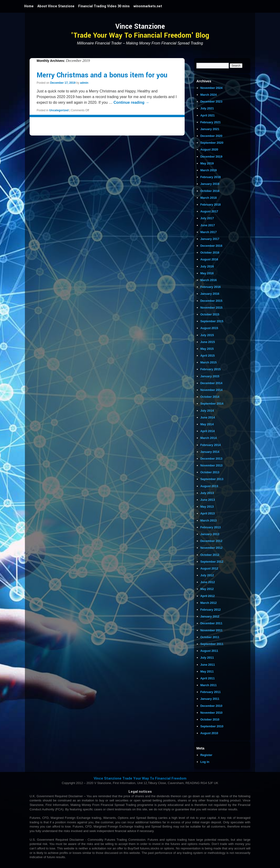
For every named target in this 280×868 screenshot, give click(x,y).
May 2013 (207, 507)
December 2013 (211, 459)
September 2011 (212, 644)
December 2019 (211, 157)
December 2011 (211, 623)
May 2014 (207, 424)
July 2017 (207, 218)
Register (206, 755)
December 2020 (211, 136)
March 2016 (209, 280)
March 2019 (209, 170)
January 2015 (210, 376)
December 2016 (211, 246)
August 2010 (209, 733)
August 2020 (209, 149)
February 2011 (211, 692)
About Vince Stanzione (56, 6)
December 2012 (211, 541)
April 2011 (208, 678)
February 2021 (211, 122)
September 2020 (212, 143)
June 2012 (208, 582)
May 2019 (207, 163)
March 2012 (209, 603)
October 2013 (210, 472)
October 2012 (210, 555)
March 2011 (209, 685)
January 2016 (210, 294)
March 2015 (209, 362)
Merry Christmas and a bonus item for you (102, 75)
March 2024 (209, 95)
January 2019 (210, 184)
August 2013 (209, 486)
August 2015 (209, 328)
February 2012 (211, 610)
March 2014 (209, 438)
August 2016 (209, 259)
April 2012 (208, 596)
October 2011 (210, 637)
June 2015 (208, 342)
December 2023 (211, 102)
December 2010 (211, 706)
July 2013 (207, 493)
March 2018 (209, 198)
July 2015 (207, 335)
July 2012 (207, 575)
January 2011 (210, 699)
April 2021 (208, 115)
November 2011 (212, 630)
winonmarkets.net (148, 6)
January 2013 (210, 534)
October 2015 (210, 314)
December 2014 (211, 383)
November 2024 (212, 88)
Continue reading (131, 102)
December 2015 (211, 301)
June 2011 (208, 665)
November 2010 (212, 713)
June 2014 (208, 417)
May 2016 (207, 273)
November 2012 (212, 548)
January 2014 (210, 452)
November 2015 (212, 308)
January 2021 (210, 129)
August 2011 (209, 651)
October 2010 (210, 719)
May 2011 (207, 671)
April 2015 (208, 356)
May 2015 (207, 349)
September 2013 (212, 479)
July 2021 (207, 108)
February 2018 (211, 205)
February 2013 (211, 527)
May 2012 (207, 589)
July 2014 (207, 411)
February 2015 (211, 369)
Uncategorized (59, 110)
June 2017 (208, 225)
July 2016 (207, 266)
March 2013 (209, 520)
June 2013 (208, 500)
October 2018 (210, 191)
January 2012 (210, 616)
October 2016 (210, 253)
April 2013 (208, 513)
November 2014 (212, 390)
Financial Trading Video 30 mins (104, 6)
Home (29, 6)
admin (84, 83)
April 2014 (208, 431)
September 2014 (212, 404)
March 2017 (209, 232)
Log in (205, 762)
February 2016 (211, 287)
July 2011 (207, 658)
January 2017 (210, 239)
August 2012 (209, 568)
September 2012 (212, 562)
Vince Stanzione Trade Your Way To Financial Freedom (140, 778)
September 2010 (212, 726)
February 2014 (211, 445)
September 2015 (212, 321)
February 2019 (211, 177)
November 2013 (212, 465)
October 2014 (210, 397)
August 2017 (209, 211)
